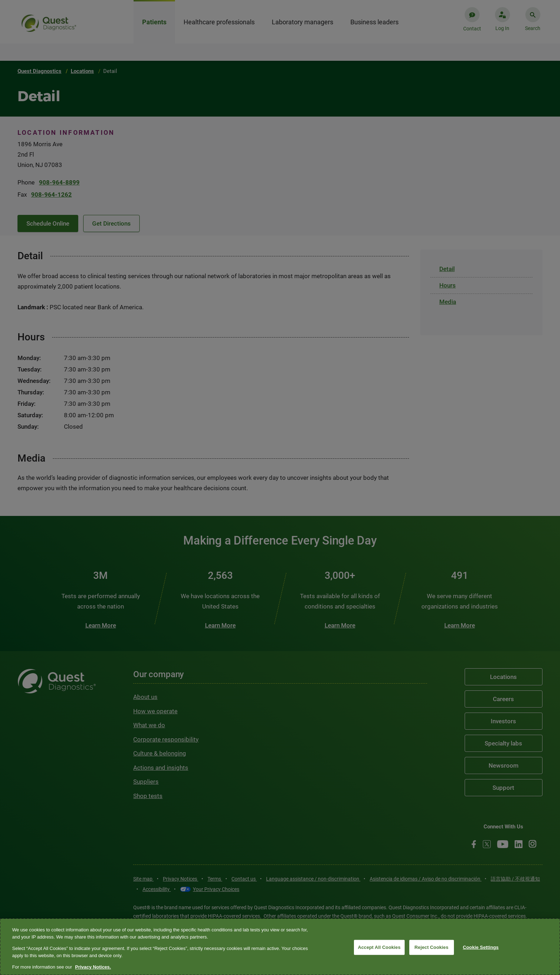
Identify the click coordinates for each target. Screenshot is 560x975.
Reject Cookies (432, 947)
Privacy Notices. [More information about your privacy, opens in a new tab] (93, 967)
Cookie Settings (481, 947)
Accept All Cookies (379, 947)
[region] (280, 947)
